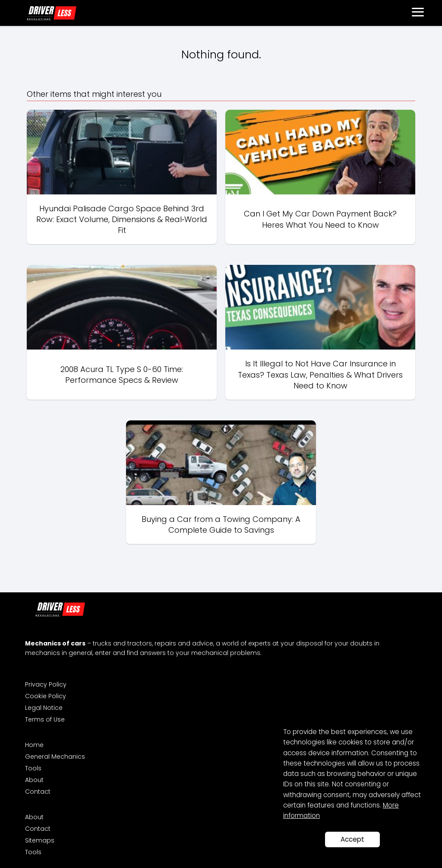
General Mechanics (55, 757)
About (34, 780)
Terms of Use (45, 719)
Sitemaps (40, 840)
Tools (33, 768)
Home (34, 745)
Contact (38, 792)
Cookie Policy (46, 696)
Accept (352, 839)
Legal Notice (44, 708)
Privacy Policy (46, 684)
